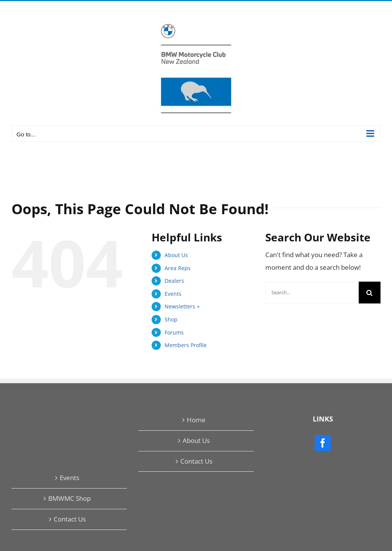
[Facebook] (323, 443)
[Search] (370, 293)
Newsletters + (182, 306)
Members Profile (186, 345)
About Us (176, 255)
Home (196, 420)
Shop (171, 319)
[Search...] (312, 293)
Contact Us (196, 461)
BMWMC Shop (69, 498)
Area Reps (178, 268)
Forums (174, 332)
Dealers (174, 281)
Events (173, 294)
